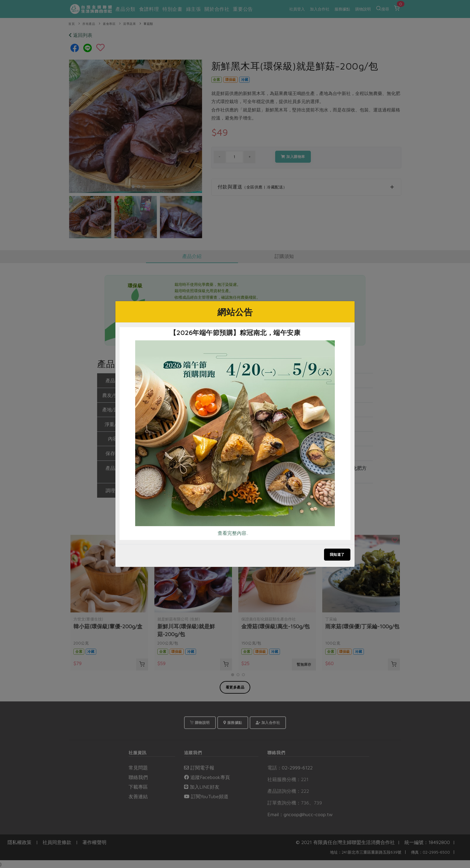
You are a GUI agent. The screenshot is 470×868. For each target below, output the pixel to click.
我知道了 (337, 554)
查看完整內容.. (233, 533)
